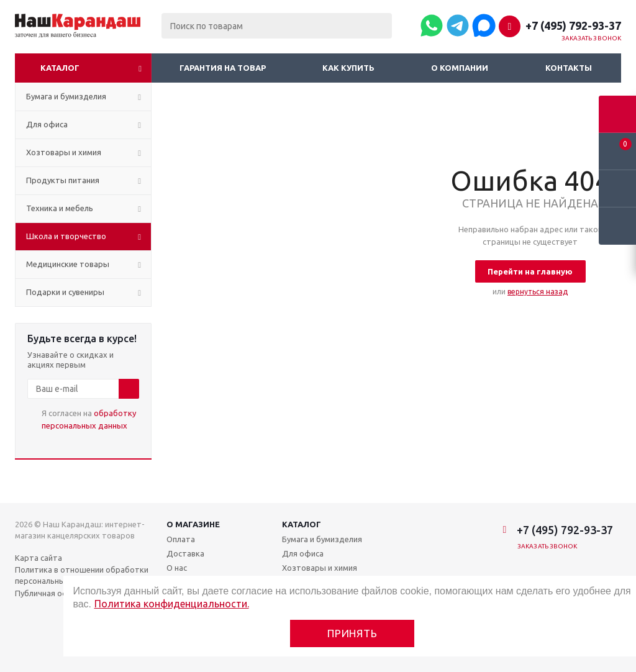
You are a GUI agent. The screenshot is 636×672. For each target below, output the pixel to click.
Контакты (569, 68)
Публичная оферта (51, 593)
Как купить (348, 68)
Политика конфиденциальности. (172, 604)
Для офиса (303, 553)
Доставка (185, 553)
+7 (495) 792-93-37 (573, 25)
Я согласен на (89, 419)
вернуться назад (538, 292)
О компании (460, 68)
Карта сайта (39, 558)
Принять (352, 633)
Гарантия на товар (223, 68)
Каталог (60, 68)
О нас (177, 568)
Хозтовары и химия (320, 568)
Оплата (181, 539)
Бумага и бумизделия (322, 539)
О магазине (193, 524)
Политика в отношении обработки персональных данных (82, 575)
